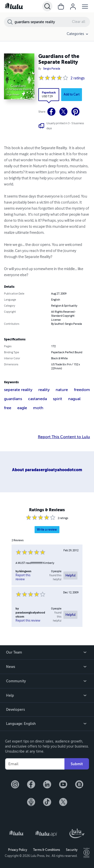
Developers (15, 710)
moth (38, 408)
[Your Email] (35, 764)
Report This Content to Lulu (64, 437)
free (8, 408)
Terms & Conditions (46, 850)
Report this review (23, 577)
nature (62, 390)
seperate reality (18, 390)
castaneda (37, 399)
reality (44, 390)
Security (72, 850)
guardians (13, 399)
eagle (22, 408)
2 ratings (78, 78)
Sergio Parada (52, 69)
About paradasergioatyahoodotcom (47, 470)
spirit (58, 399)
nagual (74, 399)
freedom (82, 390)
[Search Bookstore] (52, 22)
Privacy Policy (18, 850)
